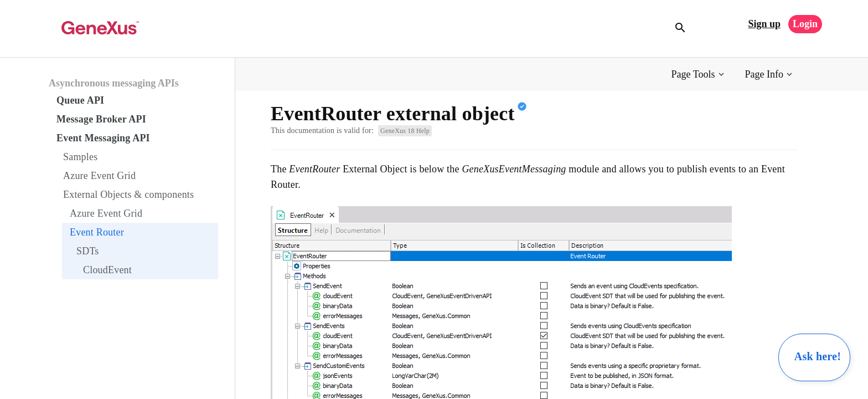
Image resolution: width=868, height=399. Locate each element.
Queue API (80, 100)
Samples (80, 157)
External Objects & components (128, 195)
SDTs (88, 251)
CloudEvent (107, 270)
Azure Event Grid (99, 176)
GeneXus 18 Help (405, 131)
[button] (699, 75)
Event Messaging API (103, 138)
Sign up (764, 24)
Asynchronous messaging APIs (114, 83)
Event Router (97, 232)
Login (805, 24)
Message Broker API (101, 119)
